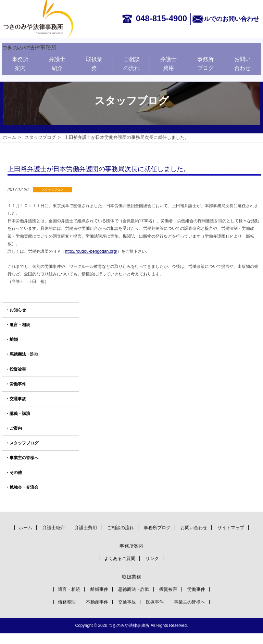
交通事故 (18, 399)
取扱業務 (94, 61)
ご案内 (16, 428)
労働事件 (18, 384)
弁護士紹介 (57, 61)
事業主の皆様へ (24, 458)
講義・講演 (20, 414)
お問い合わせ (242, 61)
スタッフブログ (40, 137)
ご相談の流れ (131, 61)
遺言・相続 (20, 325)
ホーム (9, 137)
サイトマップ (131, 537)
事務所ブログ (205, 61)
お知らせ (18, 310)
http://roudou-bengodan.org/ (91, 251)
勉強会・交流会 (24, 488)
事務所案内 (20, 61)
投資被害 (18, 369)
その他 (16, 473)
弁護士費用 (168, 61)
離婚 (14, 340)
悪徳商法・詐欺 (24, 355)
